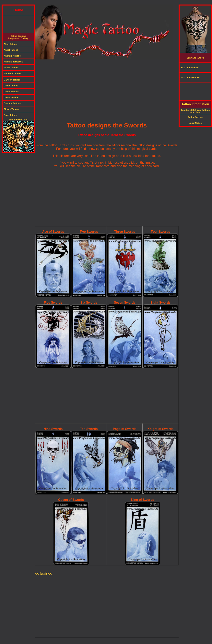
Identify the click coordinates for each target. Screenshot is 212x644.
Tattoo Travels (195, 117)
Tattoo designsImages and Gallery (18, 37)
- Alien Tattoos (10, 44)
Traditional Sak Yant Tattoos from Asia (195, 111)
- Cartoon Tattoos (12, 80)
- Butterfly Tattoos (12, 73)
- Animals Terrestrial (13, 62)
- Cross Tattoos (10, 97)
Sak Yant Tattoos (195, 58)
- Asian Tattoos (10, 68)
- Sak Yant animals (189, 68)
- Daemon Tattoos (12, 103)
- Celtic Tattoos (10, 86)
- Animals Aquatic (12, 56)
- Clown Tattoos (11, 92)
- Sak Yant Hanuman (190, 77)
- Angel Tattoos (10, 50)
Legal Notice (195, 123)
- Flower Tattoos (11, 109)
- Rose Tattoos (10, 115)
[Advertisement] (106, 3)
